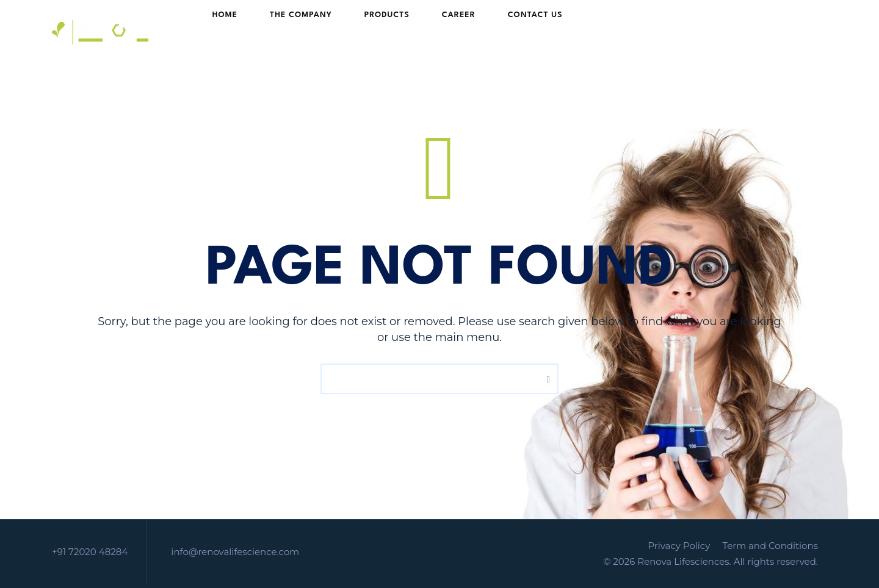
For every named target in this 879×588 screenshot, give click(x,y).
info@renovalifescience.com (235, 552)
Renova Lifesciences (683, 561)
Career (436, 32)
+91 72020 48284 (90, 552)
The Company (302, 32)
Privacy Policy (679, 546)
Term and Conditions (770, 546)
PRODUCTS (376, 32)
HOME (237, 32)
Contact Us (501, 32)
